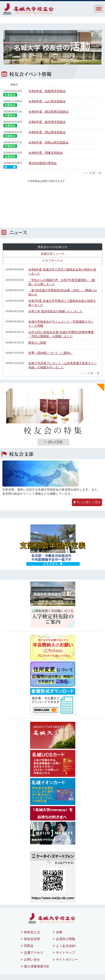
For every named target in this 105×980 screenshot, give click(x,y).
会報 (59, 932)
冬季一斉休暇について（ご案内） (51, 353)
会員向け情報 (66, 939)
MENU (99, 9)
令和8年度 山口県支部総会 (47, 101)
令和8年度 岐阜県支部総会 (47, 122)
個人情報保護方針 (37, 966)
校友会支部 (32, 939)
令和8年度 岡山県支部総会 (47, 132)
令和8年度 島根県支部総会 (47, 91)
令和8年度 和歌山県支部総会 (49, 142)
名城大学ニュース (52, 254)
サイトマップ (66, 953)
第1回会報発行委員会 (43, 163)
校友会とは (32, 932)
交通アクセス (34, 953)
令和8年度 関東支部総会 (46, 153)
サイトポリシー (67, 959)
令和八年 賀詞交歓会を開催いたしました (55, 311)
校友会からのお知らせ (52, 247)
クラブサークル (53, 261)
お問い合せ (32, 959)
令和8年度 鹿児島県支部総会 (49, 112)
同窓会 (29, 946)
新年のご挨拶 (37, 343)
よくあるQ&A (66, 946)
